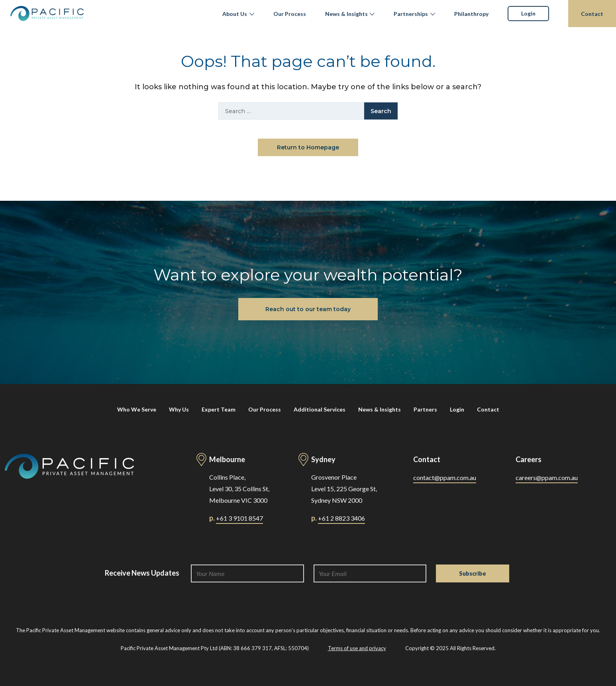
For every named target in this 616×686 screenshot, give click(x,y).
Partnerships (411, 14)
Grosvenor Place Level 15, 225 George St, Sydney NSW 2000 (344, 489)
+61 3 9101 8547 (239, 518)
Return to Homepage (308, 147)
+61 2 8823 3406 (341, 518)
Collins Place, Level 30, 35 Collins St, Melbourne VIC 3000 (239, 489)
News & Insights (346, 14)
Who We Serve (137, 409)
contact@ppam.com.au (445, 477)
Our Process (290, 14)
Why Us (179, 409)
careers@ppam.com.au (547, 477)
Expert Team (219, 409)
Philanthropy (471, 14)
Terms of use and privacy (357, 648)
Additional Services (320, 409)
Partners (425, 409)
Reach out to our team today (308, 309)
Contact (592, 14)
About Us (235, 14)
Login (528, 13)
